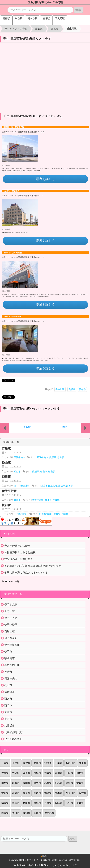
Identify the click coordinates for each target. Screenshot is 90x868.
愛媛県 (72, 389)
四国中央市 (20, 457)
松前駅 (65, 514)
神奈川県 (71, 793)
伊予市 (8, 652)
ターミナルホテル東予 (12, 317)
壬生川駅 (60, 389)
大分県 (5, 773)
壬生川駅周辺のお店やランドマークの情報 (31, 409)
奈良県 (27, 773)
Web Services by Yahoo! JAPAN (31, 865)
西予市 (8, 705)
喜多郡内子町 (12, 665)
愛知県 (5, 793)
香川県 (16, 813)
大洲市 (17, 500)
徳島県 (69, 783)
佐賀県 (27, 763)
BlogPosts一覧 (10, 582)
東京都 (27, 793)
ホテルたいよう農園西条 (13, 253)
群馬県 (37, 803)
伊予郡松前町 (21, 514)
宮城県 (37, 773)
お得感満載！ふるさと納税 (20, 552)
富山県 (59, 773)
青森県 (80, 803)
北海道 (48, 763)
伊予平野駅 (38, 500)
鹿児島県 (49, 813)
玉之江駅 (10, 611)
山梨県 (5, 783)
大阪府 (16, 773)
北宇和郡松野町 (13, 739)
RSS (43, 856)
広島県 (59, 783)
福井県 (83, 793)
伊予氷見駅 (11, 604)
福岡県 (5, 803)
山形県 (80, 773)
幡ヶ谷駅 (32, 18)
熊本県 (59, 793)
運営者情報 (75, 860)
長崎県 (59, 803)
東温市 (8, 719)
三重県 (5, 763)
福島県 (16, 803)
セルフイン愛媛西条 (11, 191)
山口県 (69, 773)
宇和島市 (10, 658)
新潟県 (16, 793)
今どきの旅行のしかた (17, 546)
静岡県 (5, 813)
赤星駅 (61, 457)
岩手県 (37, 783)
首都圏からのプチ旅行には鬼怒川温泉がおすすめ (33, 566)
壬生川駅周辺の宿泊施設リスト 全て (27, 39)
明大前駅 (60, 18)
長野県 (69, 803)
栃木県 (37, 793)
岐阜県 (16, 783)
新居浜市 (10, 692)
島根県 (48, 783)
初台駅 (19, 18)
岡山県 (27, 783)
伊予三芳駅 (11, 618)
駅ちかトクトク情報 (37, 860)
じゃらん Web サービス (65, 865)
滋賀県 (48, 793)
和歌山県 (71, 763)
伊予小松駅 (11, 625)
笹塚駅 (46, 18)
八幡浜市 (10, 726)
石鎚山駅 (10, 631)
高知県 (27, 813)
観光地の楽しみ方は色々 (19, 559)
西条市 (82, 389)
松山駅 (52, 472)
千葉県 (59, 763)
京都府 (16, 763)
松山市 (17, 472)
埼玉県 (83, 763)
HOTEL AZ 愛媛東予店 (14, 127)
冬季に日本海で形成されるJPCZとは (26, 572)
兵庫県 (37, 763)
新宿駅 (6, 18)
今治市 (8, 672)
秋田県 (27, 803)
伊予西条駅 (11, 638)
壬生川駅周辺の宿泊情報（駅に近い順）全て (33, 116)
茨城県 (48, 803)
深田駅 (70, 486)
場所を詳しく (45, 179)
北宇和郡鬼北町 (22, 486)
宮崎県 (48, 773)
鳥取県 (37, 813)
